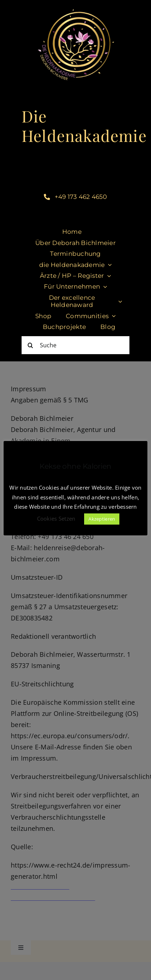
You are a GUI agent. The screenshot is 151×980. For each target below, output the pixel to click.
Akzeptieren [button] (102, 519)
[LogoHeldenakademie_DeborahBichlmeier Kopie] (76, 7)
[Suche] (75, 345)
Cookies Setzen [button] (56, 518)
